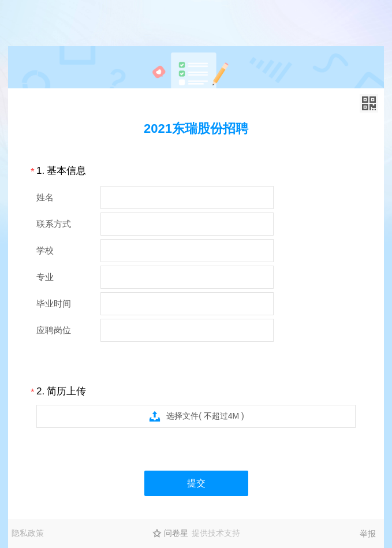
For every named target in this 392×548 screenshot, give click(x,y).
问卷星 (176, 533)
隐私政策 (28, 533)
